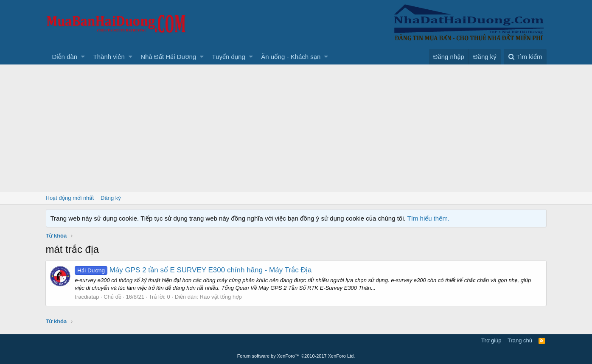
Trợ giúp (491, 340)
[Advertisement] (296, 128)
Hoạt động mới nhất (70, 198)
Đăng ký (111, 198)
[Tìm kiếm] (525, 57)
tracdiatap (87, 297)
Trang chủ (520, 340)
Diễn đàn (65, 57)
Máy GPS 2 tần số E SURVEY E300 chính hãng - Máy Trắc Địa (194, 270)
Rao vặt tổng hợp (221, 297)
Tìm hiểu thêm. (429, 218)
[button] (83, 57)
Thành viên (109, 57)
